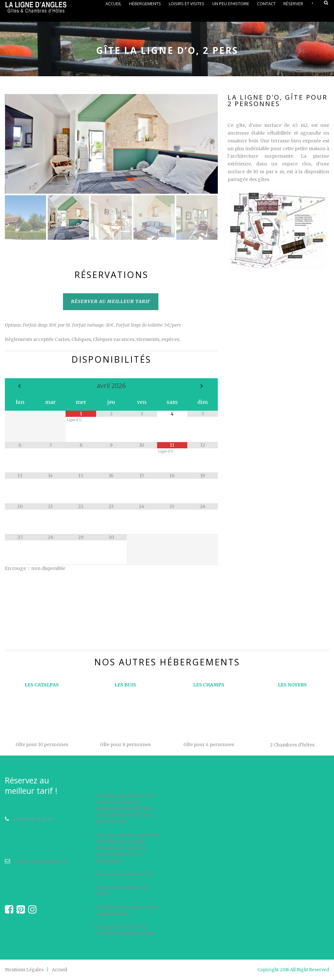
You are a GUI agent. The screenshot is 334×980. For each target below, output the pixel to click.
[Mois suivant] (203, 386)
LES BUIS (125, 685)
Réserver (293, 4)
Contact (266, 4)
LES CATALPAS (42, 685)
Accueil (113, 4)
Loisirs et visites (187, 4)
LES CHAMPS (209, 685)
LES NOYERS (292, 685)
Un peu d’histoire (231, 4)
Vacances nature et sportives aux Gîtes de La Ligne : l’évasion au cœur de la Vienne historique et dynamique (129, 848)
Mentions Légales (24, 970)
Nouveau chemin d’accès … (127, 874)
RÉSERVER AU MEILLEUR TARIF (111, 301)
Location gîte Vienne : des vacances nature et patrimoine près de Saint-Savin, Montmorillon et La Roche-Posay (126, 808)
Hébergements (145, 4)
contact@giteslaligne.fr (36, 861)
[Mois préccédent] (20, 386)
